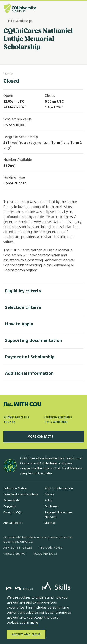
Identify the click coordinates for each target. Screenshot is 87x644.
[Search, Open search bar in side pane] (73, 9)
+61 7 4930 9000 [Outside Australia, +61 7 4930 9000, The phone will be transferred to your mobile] (56, 422)
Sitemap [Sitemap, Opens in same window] (50, 523)
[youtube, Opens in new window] (51, 567)
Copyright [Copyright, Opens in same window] (10, 506)
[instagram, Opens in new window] (19, 567)
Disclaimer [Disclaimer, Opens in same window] (52, 506)
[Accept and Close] (26, 634)
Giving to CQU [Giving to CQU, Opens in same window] (13, 512)
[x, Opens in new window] (40, 567)
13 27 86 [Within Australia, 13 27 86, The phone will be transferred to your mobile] (9, 422)
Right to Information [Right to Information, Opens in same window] (59, 488)
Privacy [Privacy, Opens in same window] (49, 494)
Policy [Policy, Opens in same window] (48, 500)
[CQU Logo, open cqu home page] (20, 9)
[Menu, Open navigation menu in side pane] (80, 9)
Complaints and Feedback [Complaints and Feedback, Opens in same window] (21, 494)
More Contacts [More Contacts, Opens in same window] (44, 436)
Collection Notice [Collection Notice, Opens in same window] (15, 488)
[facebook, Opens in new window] (8, 567)
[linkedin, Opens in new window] (30, 567)
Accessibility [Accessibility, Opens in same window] (11, 500)
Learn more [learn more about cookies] (29, 622)
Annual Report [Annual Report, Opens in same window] (13, 523)
